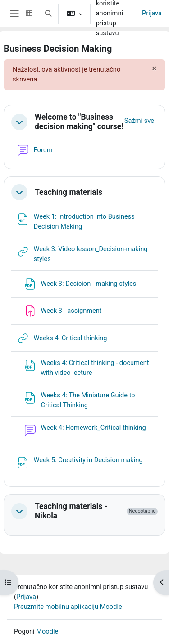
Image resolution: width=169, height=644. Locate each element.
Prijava (152, 13)
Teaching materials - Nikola (71, 511)
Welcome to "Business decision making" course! (79, 122)
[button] (48, 14)
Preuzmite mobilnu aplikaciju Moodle (68, 607)
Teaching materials (69, 192)
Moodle (47, 631)
